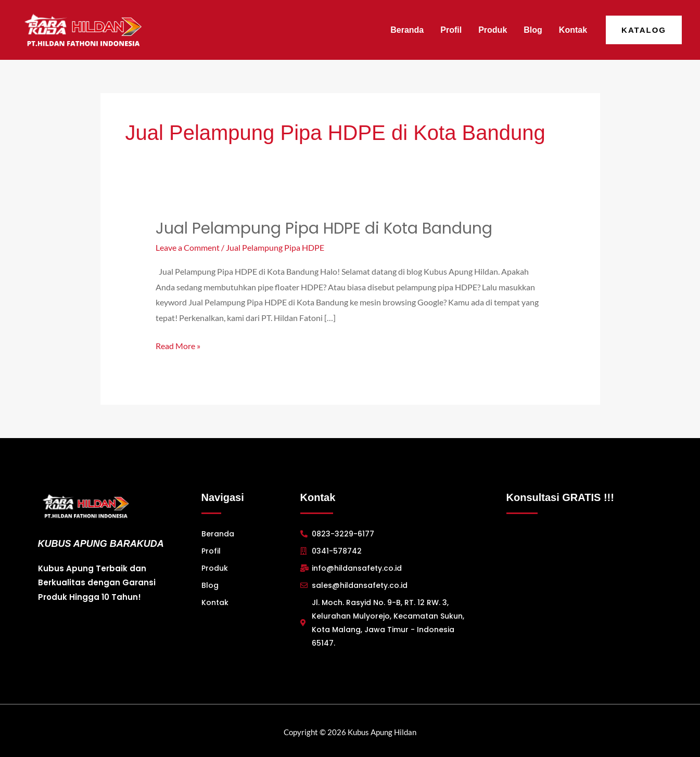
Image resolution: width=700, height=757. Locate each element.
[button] (644, 30)
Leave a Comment (188, 247)
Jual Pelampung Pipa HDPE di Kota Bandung (325, 228)
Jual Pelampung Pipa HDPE (275, 247)
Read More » (178, 344)
